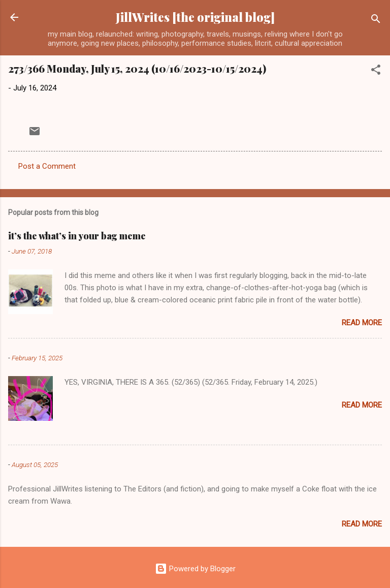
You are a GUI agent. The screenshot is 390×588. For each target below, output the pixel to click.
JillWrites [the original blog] (195, 17)
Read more (362, 323)
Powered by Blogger (195, 569)
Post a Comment (47, 166)
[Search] (376, 21)
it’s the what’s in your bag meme (77, 236)
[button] (376, 71)
